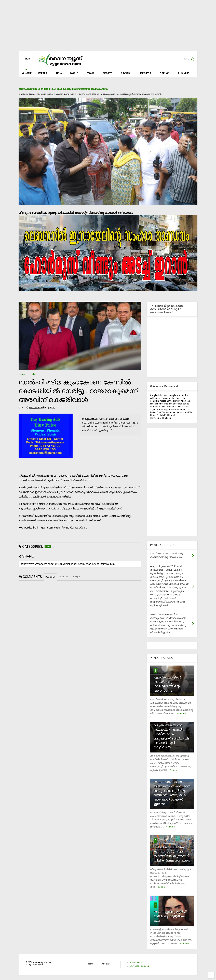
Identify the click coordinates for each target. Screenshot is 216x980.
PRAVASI (126, 73)
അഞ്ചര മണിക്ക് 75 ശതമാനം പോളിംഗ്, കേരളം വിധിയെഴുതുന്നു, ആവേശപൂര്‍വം (63, 89)
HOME (27, 73)
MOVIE (91, 73)
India (33, 374)
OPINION (165, 73)
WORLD (74, 73)
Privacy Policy (136, 963)
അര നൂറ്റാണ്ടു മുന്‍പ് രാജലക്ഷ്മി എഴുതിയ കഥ (170, 916)
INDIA (59, 73)
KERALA (43, 73)
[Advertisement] (108, 27)
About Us (106, 964)
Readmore (181, 714)
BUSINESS (184, 73)
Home (22, 374)
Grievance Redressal (140, 966)
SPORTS (108, 73)
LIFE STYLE (145, 73)
